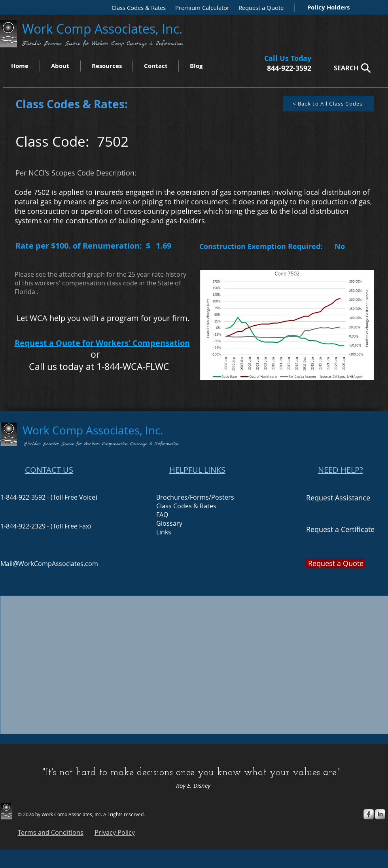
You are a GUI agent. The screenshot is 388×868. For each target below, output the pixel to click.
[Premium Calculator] (200, 8)
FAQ (162, 515)
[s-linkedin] (380, 814)
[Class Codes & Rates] (136, 8)
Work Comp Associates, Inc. (104, 29)
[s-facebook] (369, 814)
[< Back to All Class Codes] (329, 104)
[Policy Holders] (327, 7)
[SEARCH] (350, 68)
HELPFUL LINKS (197, 470)
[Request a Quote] (259, 8)
